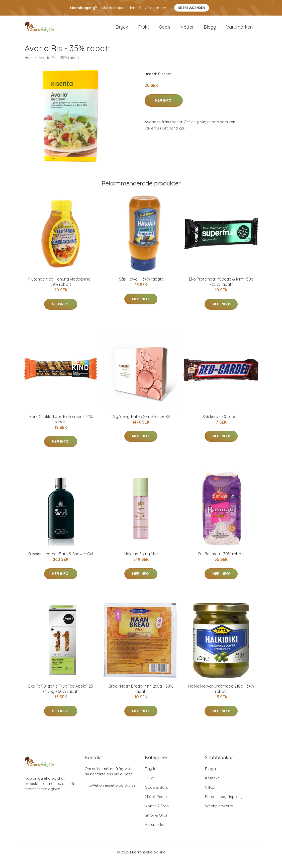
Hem (29, 65)
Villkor (210, 795)
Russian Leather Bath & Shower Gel (61, 561)
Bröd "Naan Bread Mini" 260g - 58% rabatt (141, 696)
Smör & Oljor (156, 822)
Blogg (210, 30)
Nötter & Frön (157, 813)
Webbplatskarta (219, 813)
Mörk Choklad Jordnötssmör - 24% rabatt (61, 426)
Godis (165, 30)
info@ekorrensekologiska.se (110, 793)
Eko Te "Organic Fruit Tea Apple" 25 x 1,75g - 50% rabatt (61, 696)
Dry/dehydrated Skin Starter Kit (141, 424)
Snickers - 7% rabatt (221, 424)
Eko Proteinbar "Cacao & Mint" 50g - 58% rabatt (221, 289)
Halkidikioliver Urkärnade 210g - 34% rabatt (221, 696)
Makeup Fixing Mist (141, 561)
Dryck (122, 30)
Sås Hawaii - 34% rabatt (141, 286)
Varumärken (239, 30)
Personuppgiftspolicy (224, 804)
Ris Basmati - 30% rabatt (221, 561)
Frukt (144, 30)
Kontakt (212, 785)
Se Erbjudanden (192, 8)
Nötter (187, 30)
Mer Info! (164, 107)
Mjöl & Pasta (156, 804)
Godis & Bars (156, 795)
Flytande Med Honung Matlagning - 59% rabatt (61, 289)
